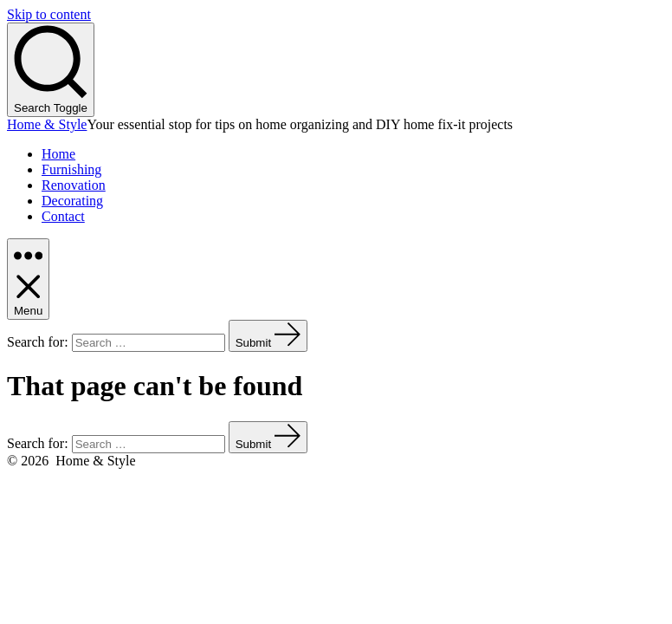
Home (58, 154)
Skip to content (49, 14)
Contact (63, 216)
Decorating (72, 201)
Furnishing (71, 169)
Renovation (74, 185)
